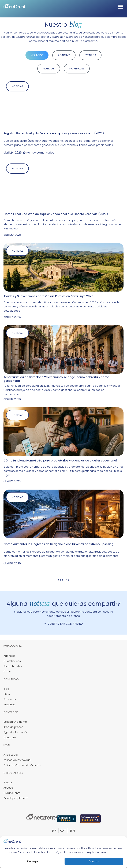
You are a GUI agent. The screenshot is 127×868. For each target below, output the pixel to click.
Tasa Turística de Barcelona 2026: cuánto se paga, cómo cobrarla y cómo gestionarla (56, 379)
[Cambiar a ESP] (54, 831)
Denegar (33, 861)
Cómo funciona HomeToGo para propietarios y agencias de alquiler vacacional (60, 461)
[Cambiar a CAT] (63, 831)
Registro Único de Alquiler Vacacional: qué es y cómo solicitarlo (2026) (54, 133)
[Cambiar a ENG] (72, 831)
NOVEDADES (77, 69)
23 (68, 580)
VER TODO (37, 55)
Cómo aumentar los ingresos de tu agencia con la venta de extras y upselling (58, 544)
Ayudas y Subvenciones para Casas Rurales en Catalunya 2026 (48, 296)
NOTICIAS (49, 69)
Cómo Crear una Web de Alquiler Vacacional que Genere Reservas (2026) (56, 214)
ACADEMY (64, 55)
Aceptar (94, 861)
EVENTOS (90, 55)
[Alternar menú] (120, 7)
